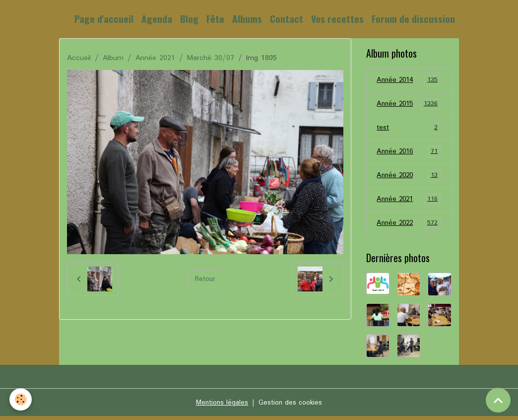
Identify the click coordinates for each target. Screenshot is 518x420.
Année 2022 (409, 226)
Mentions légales (220, 406)
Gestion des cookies (292, 406)
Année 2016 (409, 153)
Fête (215, 19)
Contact (287, 19)
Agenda (157, 19)
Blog (189, 19)
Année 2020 (409, 178)
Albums (247, 19)
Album (113, 58)
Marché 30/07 (211, 58)
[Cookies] (21, 399)
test (409, 129)
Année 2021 (155, 58)
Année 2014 (409, 80)
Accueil (79, 58)
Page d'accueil (104, 19)
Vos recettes (337, 19)
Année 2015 (409, 105)
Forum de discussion (413, 19)
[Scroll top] (498, 400)
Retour (205, 279)
